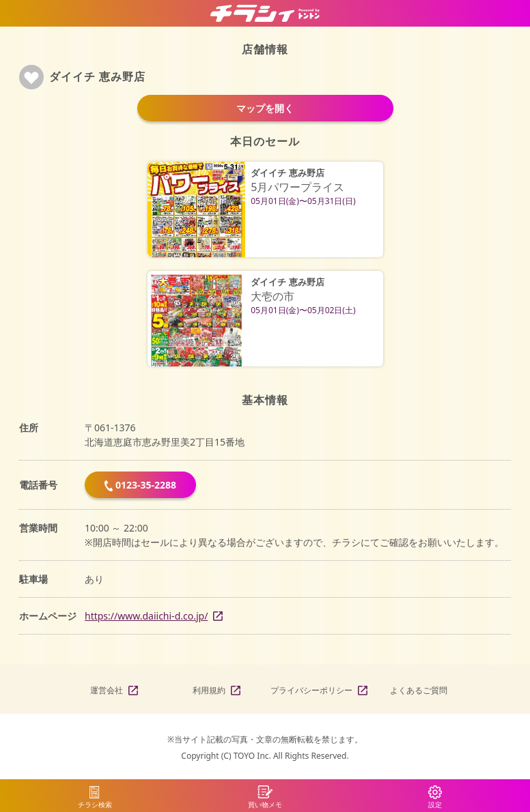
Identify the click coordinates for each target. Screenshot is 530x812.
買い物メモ (265, 804)
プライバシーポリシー (311, 690)
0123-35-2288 (140, 485)
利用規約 (209, 690)
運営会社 (107, 690)
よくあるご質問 (419, 690)
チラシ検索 (95, 804)
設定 (435, 804)
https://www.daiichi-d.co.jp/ (146, 616)
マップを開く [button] (265, 108)
